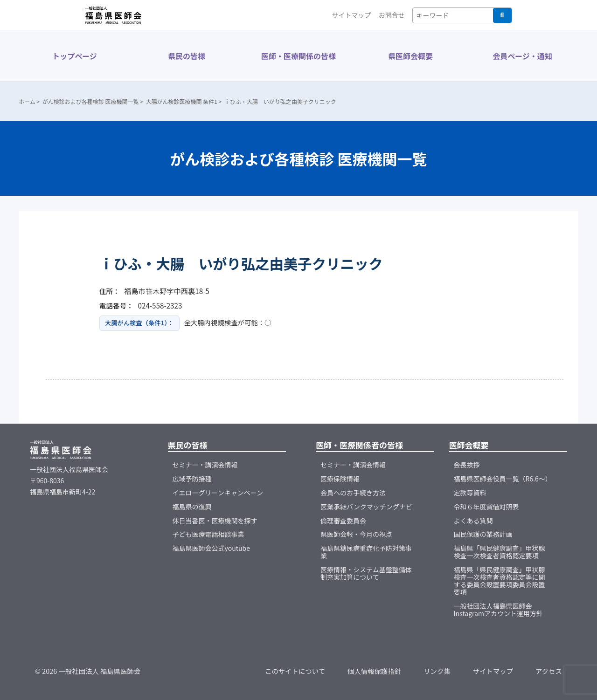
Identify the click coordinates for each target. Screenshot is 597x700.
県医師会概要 (410, 56)
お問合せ (392, 15)
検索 (502, 15)
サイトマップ (352, 15)
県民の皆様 (187, 56)
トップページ (75, 56)
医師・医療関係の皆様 (298, 56)
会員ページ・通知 (522, 56)
